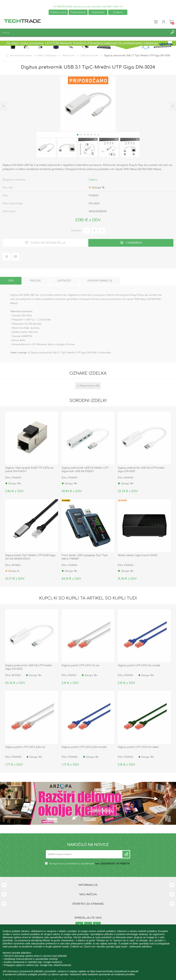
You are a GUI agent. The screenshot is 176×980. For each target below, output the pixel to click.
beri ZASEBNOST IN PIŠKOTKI (113, 864)
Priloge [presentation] (35, 281)
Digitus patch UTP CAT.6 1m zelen (138, 747)
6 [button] (95, 135)
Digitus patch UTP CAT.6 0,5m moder (84, 747)
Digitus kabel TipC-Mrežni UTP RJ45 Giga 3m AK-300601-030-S (30, 557)
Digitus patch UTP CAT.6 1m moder (139, 665)
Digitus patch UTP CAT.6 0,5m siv (25, 747)
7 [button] (98, 135)
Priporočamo (78, 12)
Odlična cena (58, 12)
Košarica (171, 22)
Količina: (76, 231)
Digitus (93, 180)
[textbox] (85, 33)
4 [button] (88, 135)
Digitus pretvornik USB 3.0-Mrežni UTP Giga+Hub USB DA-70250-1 (85, 470)
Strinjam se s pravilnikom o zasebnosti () (90, 864)
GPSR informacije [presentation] (100, 281)
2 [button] (81, 135)
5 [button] (91, 135)
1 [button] (78, 135)
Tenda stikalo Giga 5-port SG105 (138, 555)
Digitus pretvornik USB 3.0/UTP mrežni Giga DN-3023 (141, 470)
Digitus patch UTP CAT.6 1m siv (80, 665)
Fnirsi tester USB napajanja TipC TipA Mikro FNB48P (85, 557)
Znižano (118, 12)
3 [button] (85, 135)
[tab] (11, 281)
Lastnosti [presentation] (64, 281)
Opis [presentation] (11, 281)
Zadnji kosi (98, 12)
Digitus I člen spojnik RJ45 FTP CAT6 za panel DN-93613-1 (29, 470)
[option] (46, 148)
